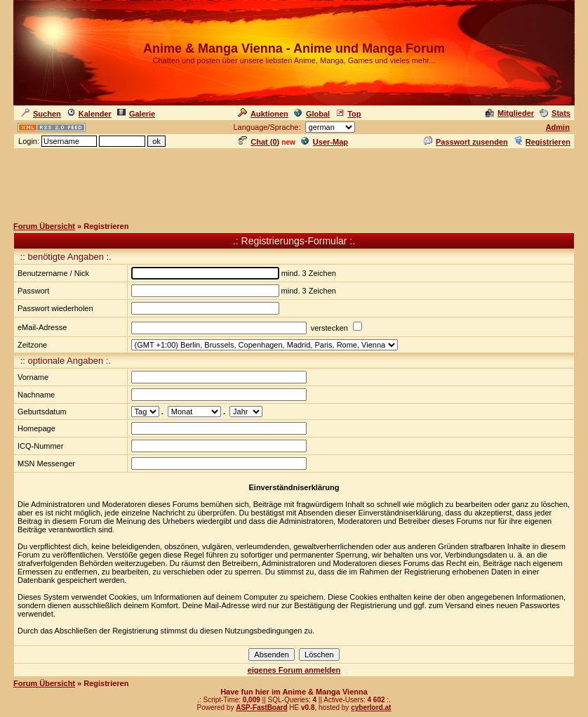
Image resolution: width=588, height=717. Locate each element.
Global (312, 114)
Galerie (136, 114)
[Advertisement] (294, 182)
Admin (558, 127)
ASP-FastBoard (261, 708)
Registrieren (542, 142)
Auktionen (263, 114)
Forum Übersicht (44, 226)
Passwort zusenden (466, 142)
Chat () (259, 142)
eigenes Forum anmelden (294, 670)
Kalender (89, 114)
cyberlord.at (371, 708)
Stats (555, 113)
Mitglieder (510, 113)
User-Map (325, 142)
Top (348, 114)
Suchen (41, 114)
